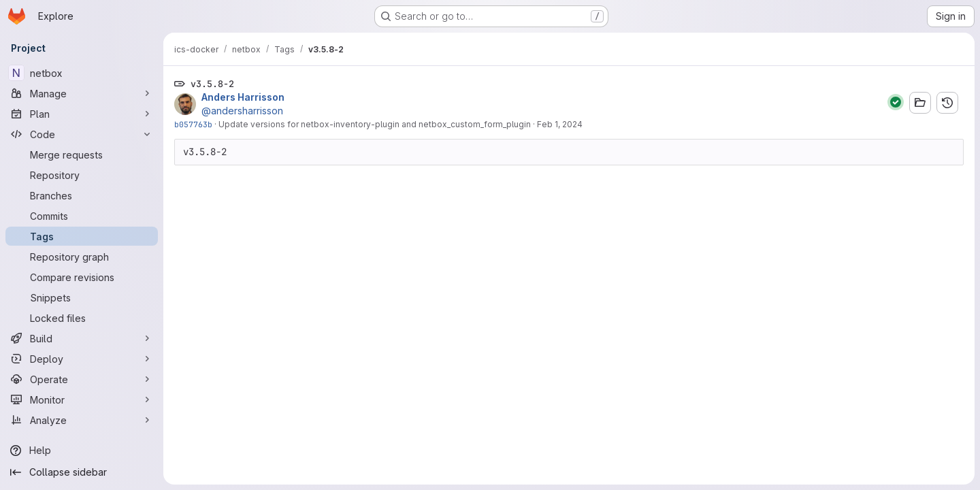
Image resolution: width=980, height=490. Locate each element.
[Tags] (82, 236)
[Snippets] (82, 297)
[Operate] (82, 379)
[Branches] (82, 195)
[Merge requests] (82, 154)
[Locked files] (82, 318)
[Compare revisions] (82, 277)
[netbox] (82, 73)
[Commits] (82, 216)
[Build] (82, 338)
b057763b (193, 124)
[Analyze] (82, 420)
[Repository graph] (82, 257)
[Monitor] (82, 399)
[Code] (82, 134)
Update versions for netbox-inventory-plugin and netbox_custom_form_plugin (375, 124)
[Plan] (82, 114)
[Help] (82, 451)
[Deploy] (82, 359)
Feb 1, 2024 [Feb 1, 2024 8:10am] (560, 124)
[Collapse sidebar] (82, 472)
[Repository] (82, 175)
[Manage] (82, 93)
